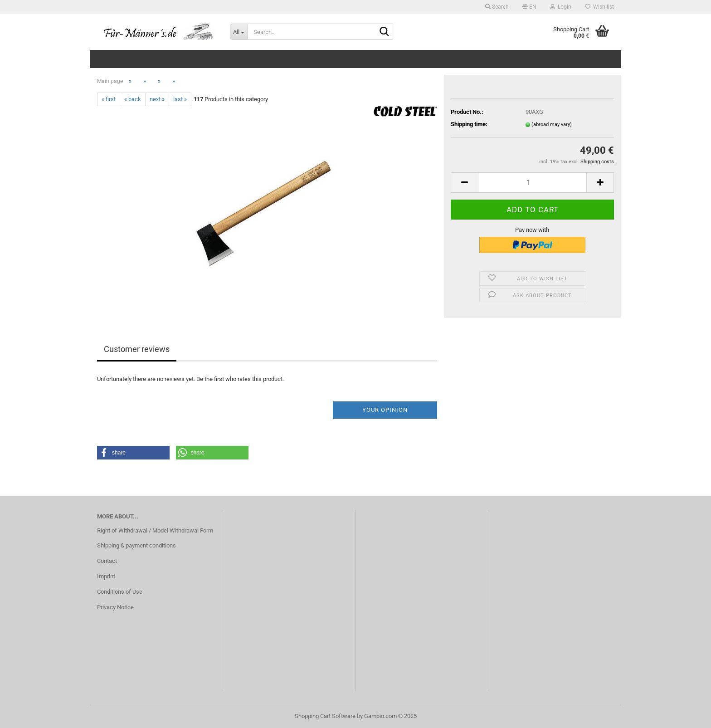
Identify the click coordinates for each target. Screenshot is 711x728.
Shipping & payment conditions (136, 545)
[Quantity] (532, 183)
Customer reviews (137, 349)
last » (180, 99)
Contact (107, 561)
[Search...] (239, 32)
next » (157, 99)
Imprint (106, 576)
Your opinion (385, 410)
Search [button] (497, 7)
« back (133, 99)
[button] (529, 7)
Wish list (599, 7)
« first (109, 99)
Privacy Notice (115, 607)
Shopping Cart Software (325, 716)
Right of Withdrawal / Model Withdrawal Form (155, 530)
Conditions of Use (120, 592)
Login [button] (561, 7)
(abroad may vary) (552, 125)
